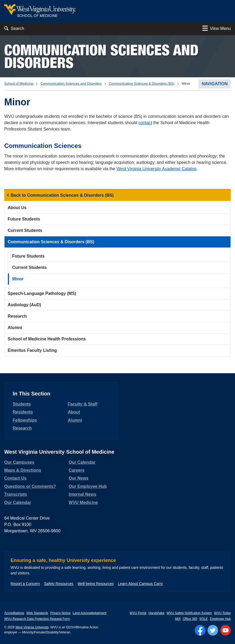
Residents (23, 412)
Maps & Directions (23, 470)
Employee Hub (220, 619)
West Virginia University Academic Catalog (156, 169)
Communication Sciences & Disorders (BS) (142, 84)
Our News (79, 478)
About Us (17, 208)
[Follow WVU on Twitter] (213, 630)
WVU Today (222, 613)
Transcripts (16, 494)
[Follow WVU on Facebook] (200, 630)
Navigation (215, 84)
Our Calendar (18, 503)
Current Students (25, 230)
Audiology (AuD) (24, 305)
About (74, 412)
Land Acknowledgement (90, 613)
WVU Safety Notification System (189, 613)
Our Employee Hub (88, 486)
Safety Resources (59, 584)
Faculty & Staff (83, 404)
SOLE (204, 619)
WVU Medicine (83, 503)
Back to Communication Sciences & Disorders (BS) (62, 195)
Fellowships (25, 420)
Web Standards (37, 613)
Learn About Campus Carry (141, 584)
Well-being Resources (96, 584)
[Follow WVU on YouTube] (225, 630)
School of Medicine (19, 84)
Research (17, 316)
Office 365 (190, 619)
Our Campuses (19, 462)
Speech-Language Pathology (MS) (42, 293)
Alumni (15, 328)
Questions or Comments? (30, 486)
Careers (77, 470)
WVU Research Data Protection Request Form (37, 619)
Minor (18, 279)
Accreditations (14, 613)
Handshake (157, 613)
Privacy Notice (60, 613)
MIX (178, 619)
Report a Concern (25, 584)
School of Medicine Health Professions (47, 339)
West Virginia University (32, 627)
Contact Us (15, 478)
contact (145, 123)
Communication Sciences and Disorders (101, 56)
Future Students (24, 219)
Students (22, 404)
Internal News (83, 494)
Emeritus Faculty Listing (32, 350)
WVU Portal (138, 613)
